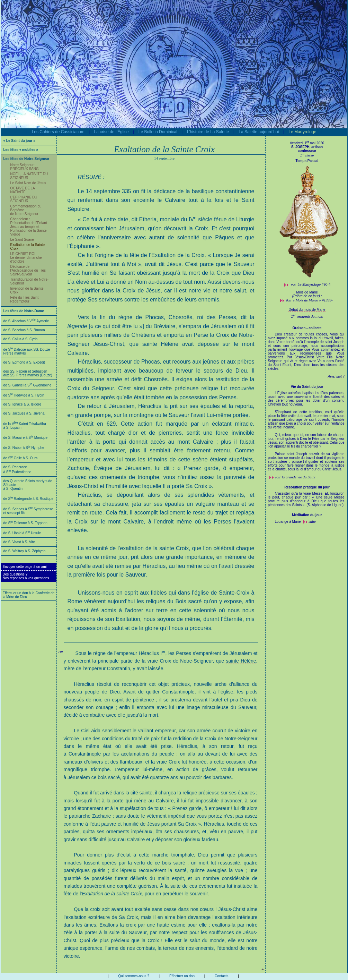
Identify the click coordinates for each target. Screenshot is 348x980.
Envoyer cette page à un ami (25, 567)
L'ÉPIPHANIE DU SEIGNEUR (24, 199)
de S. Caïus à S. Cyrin (21, 339)
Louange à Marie (288, 522)
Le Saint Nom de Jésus (28, 183)
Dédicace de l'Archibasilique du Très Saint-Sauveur (28, 270)
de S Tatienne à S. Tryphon (25, 523)
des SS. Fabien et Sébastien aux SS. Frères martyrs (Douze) (28, 373)
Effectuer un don (182, 976)
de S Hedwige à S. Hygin (24, 395)
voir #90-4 (311, 285)
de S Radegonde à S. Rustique (29, 499)
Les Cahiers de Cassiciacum (58, 132)
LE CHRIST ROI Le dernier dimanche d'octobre (26, 258)
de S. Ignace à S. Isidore (23, 404)
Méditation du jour (307, 515)
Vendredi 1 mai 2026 (307, 143)
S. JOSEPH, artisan (307, 147)
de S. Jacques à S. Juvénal (24, 413)
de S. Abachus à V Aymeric (26, 321)
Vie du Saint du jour (307, 387)
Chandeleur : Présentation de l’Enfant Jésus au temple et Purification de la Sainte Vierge (29, 227)
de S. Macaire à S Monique (26, 438)
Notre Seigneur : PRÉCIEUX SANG (25, 167)
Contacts (221, 976)
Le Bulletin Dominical (158, 132)
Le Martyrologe (302, 132)
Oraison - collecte (307, 328)
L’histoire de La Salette (208, 132)
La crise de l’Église (111, 132)
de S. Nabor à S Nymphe (24, 448)
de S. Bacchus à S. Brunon (24, 330)
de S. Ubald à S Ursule (22, 533)
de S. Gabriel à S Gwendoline (28, 385)
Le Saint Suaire (22, 240)
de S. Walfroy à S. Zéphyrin (25, 551)
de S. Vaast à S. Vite (19, 542)
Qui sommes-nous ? (133, 976)
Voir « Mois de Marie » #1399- (309, 300)
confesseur (307, 151)
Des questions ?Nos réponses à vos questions (26, 576)
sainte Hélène (241, 661)
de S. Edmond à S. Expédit (24, 362)
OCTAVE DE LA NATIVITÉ (23, 190)
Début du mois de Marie (307, 310)
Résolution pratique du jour (307, 487)
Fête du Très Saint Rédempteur (25, 299)
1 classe (307, 155)
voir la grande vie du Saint (295, 477)
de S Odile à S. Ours (21, 458)
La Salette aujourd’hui (259, 132)
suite (312, 521)
